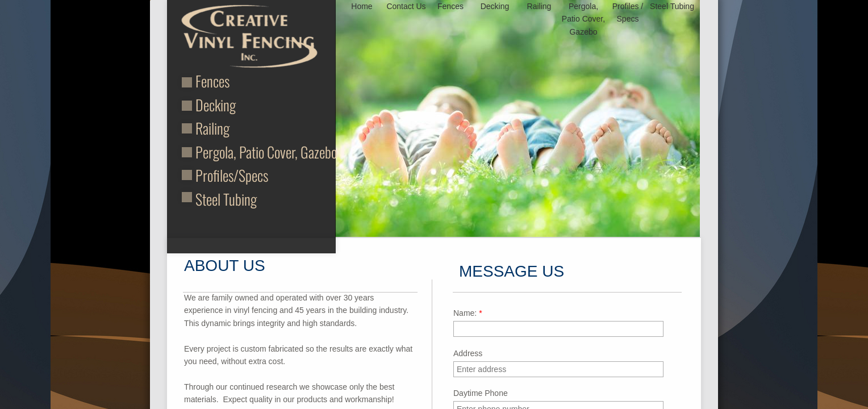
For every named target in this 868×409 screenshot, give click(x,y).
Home (362, 6)
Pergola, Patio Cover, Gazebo (583, 19)
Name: (468, 313)
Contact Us (406, 6)
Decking (216, 105)
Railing (212, 128)
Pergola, (217, 152)
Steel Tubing (226, 199)
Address (468, 353)
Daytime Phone (481, 393)
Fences (212, 81)
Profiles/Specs (232, 175)
